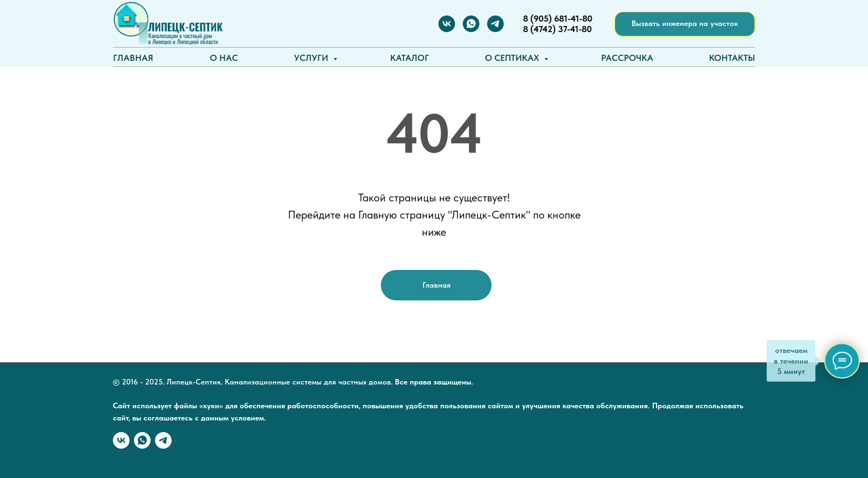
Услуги (312, 58)
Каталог (410, 58)
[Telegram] (495, 24)
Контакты (732, 58)
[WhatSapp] (471, 24)
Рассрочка (627, 58)
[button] (685, 24)
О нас (224, 58)
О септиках (513, 58)
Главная (133, 58)
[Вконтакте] (447, 24)
